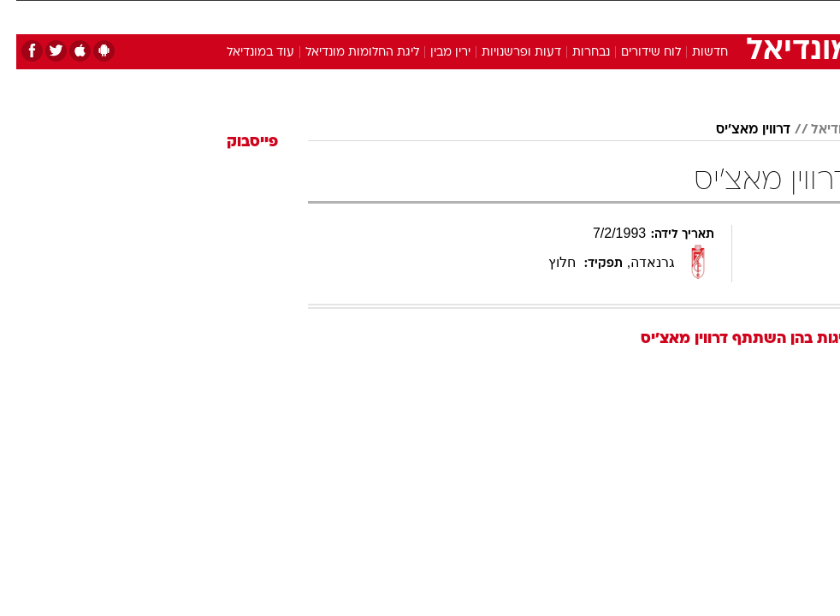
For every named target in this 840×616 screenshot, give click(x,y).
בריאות (395, 16)
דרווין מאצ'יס (737, 130)
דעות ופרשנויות (505, 53)
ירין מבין (434, 53)
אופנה (224, 16)
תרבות (581, 16)
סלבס (531, 16)
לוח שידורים (635, 53)
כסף (487, 16)
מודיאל (815, 130)
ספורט (633, 16)
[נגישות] (24, 23)
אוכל (444, 16)
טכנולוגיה (282, 16)
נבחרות (575, 53)
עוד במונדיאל (244, 53)
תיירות (341, 16)
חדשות (694, 53)
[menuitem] (622, 23)
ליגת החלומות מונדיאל (346, 53)
